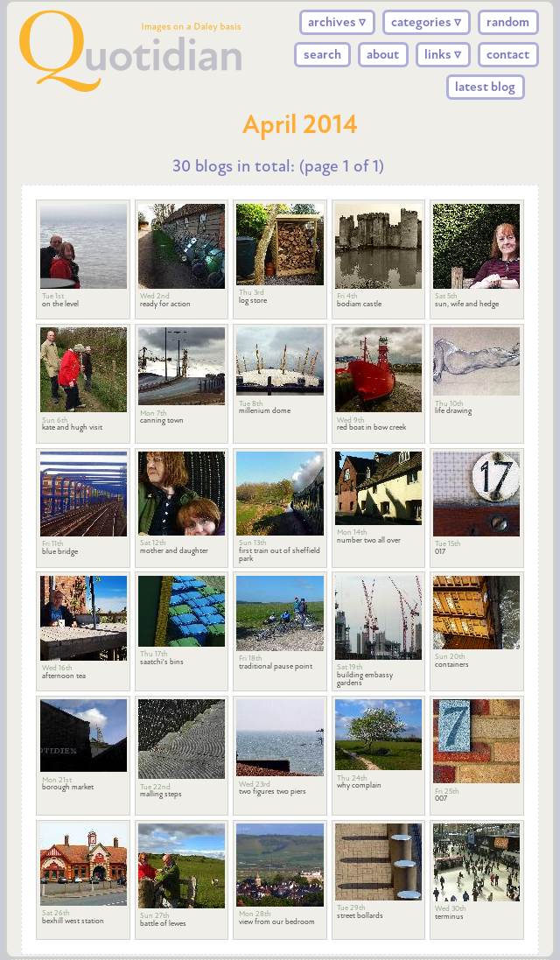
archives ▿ (337, 22)
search (322, 54)
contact (508, 54)
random (508, 22)
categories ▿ (426, 22)
